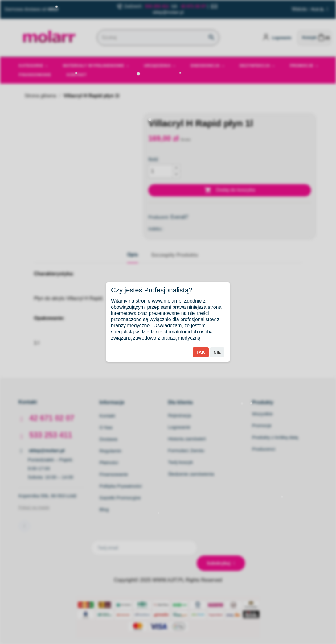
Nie (217, 352)
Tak (201, 352)
